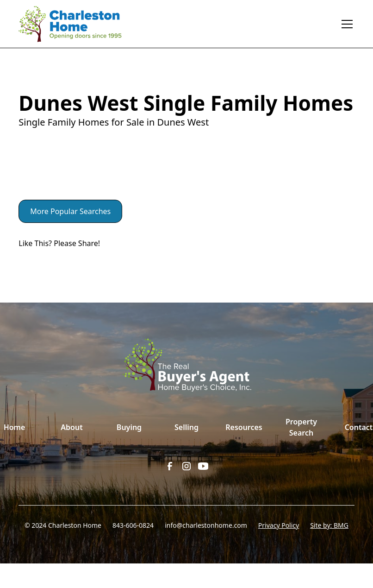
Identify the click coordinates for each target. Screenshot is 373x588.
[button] (345, 24)
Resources (244, 427)
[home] (77, 24)
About (71, 427)
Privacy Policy (279, 525)
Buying (129, 427)
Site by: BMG (329, 525)
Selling (186, 427)
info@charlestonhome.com (206, 525)
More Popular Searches (70, 211)
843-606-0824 (133, 525)
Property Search (301, 427)
